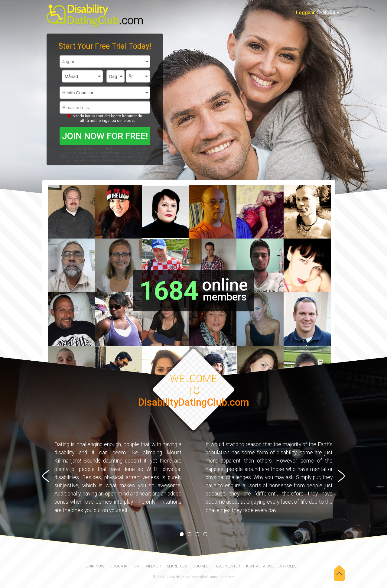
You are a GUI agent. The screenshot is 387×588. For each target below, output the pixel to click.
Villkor (153, 566)
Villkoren (140, 153)
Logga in (306, 13)
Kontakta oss (260, 566)
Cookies (200, 566)
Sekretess (177, 566)
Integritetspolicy (73, 156)
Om (137, 566)
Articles (288, 566)
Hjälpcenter (227, 566)
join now (95, 566)
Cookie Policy (105, 156)
